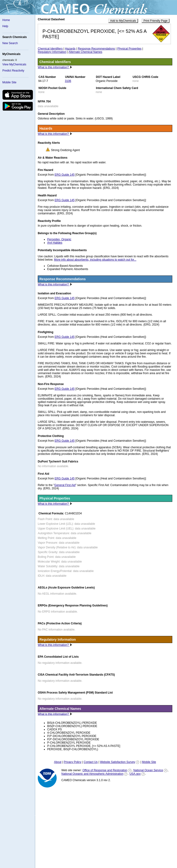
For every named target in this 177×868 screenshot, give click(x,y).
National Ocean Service (148, 770)
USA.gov (135, 774)
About (58, 762)
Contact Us (91, 762)
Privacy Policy (73, 762)
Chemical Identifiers (50, 49)
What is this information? (54, 67)
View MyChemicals (14, 64)
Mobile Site (9, 82)
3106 (68, 81)
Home (6, 20)
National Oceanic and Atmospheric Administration (92, 774)
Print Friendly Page (156, 21)
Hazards (70, 49)
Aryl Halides (55, 243)
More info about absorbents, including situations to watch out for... (95, 260)
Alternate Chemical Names (86, 52)
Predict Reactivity (13, 71)
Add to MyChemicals (123, 21)
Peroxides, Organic (59, 239)
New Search (10, 43)
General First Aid (65, 485)
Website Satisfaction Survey (118, 762)
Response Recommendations (96, 49)
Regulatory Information (52, 52)
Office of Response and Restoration (105, 770)
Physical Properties (129, 49)
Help (5, 26)
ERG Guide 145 (65, 175)
